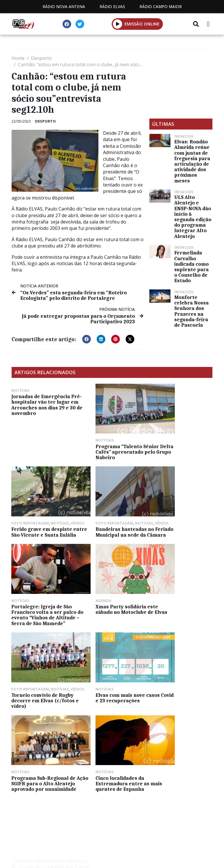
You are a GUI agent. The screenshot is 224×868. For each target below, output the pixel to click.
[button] (87, 339)
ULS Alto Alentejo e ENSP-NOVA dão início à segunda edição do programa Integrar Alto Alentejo (193, 217)
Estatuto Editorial (67, 803)
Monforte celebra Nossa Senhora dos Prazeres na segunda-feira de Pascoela (191, 311)
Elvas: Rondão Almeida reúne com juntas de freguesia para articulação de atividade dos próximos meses (192, 161)
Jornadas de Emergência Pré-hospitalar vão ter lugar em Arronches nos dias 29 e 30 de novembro (42, 405)
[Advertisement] (181, 84)
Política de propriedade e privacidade (112, 809)
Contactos (166, 803)
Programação (121, 803)
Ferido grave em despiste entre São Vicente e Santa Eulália (180, 446)
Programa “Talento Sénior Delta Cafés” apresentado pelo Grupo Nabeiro (110, 444)
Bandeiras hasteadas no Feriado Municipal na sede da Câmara (43, 524)
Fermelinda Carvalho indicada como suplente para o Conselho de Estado (191, 267)
